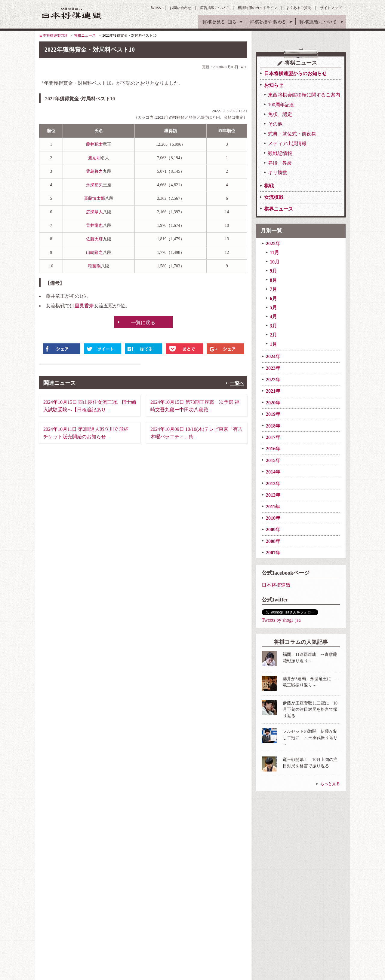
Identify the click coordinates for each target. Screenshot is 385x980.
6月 (273, 298)
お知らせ (274, 85)
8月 (273, 280)
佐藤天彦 (94, 239)
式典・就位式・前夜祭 (292, 134)
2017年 (273, 437)
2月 (273, 335)
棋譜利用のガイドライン (257, 8)
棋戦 (269, 186)
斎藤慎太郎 (94, 198)
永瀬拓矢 (94, 185)
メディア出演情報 (287, 143)
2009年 (273, 530)
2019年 (273, 414)
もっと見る (330, 784)
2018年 (273, 426)
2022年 (273, 380)
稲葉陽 (94, 266)
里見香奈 (84, 306)
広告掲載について (214, 8)
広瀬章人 (94, 212)
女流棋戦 (274, 197)
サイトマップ (331, 8)
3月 (273, 326)
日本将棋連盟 (276, 585)
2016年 (273, 449)
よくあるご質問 (299, 8)
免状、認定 (280, 114)
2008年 (273, 541)
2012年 (273, 495)
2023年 (273, 368)
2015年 (273, 460)
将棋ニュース (85, 35)
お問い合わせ (180, 8)
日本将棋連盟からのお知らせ (295, 73)
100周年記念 (281, 105)
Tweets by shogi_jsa (281, 620)
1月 (273, 344)
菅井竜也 (94, 225)
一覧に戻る (143, 323)
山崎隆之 (94, 253)
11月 (274, 253)
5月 (273, 307)
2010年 (273, 518)
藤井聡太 (94, 144)
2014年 (273, 472)
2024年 (273, 356)
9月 (273, 271)
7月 (273, 289)
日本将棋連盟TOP (53, 35)
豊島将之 (94, 171)
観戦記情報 (280, 153)
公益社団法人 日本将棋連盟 (72, 13)
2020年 (273, 403)
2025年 (273, 243)
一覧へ (237, 383)
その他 (275, 124)
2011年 (273, 507)
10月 (275, 262)
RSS (158, 8)
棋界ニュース (279, 209)
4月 (273, 317)
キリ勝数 (278, 173)
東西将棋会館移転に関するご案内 (304, 95)
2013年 (273, 484)
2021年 (273, 391)
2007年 (273, 553)
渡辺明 (94, 158)
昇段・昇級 (280, 163)
